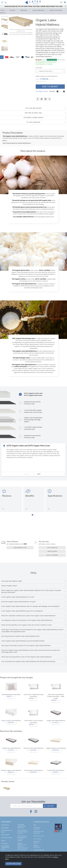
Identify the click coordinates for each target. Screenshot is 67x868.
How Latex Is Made (7, 837)
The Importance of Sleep (7, 831)
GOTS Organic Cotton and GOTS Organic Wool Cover (31, 394)
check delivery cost (20, 547)
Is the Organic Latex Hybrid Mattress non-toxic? (18, 597)
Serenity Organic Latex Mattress (11, 770)
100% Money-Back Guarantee (39, 832)
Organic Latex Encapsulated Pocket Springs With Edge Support (30, 419)
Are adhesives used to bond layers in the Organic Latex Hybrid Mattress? (27, 620)
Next (39, 474)
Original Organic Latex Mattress (56, 748)
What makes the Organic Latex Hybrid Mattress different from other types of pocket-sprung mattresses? (31, 591)
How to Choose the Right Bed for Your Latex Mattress (22, 838)
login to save (42, 91)
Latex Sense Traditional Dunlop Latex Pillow (34, 695)
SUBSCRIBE (50, 806)
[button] (32, 515)
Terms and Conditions (37, 828)
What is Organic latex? (9, 585)
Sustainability (5, 828)
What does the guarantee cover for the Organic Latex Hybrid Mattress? (27, 657)
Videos (3, 840)
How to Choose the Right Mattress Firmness (23, 832)
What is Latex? (5, 835)
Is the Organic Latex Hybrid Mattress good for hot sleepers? (22, 611)
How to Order (37, 839)
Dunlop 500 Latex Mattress (56, 770)
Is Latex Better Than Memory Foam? (5, 847)
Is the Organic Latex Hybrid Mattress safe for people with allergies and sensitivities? (30, 606)
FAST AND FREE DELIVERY (34, 108)
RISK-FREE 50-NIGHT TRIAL (33, 113)
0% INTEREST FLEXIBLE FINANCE (33, 117)
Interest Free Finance (37, 842)
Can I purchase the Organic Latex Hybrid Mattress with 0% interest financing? (28, 661)
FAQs (35, 825)
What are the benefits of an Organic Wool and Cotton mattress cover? (27, 625)
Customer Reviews (39, 850)
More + (5, 140)
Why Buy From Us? (39, 836)
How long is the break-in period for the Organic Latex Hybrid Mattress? (26, 645)
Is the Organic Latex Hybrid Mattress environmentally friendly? (23, 641)
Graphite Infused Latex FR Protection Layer (30, 403)
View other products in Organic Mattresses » (17, 143)
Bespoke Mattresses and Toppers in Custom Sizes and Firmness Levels (23, 846)
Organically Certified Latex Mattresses (22, 826)
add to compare (52, 555)
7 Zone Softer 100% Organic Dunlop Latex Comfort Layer (30, 411)
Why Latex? (4, 843)
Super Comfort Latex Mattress (11, 720)
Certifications (5, 825)
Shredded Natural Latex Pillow (11, 694)
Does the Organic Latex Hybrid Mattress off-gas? (18, 601)
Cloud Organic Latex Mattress (33, 770)
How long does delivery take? (12, 581)
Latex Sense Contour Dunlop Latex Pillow (33, 721)
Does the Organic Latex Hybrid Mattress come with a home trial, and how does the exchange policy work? (31, 651)
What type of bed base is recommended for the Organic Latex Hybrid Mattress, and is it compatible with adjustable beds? (32, 630)
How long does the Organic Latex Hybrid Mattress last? (20, 636)
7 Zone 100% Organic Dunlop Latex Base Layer (30, 428)
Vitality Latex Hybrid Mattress (56, 720)
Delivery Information (37, 846)
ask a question (52, 547)
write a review (52, 551)
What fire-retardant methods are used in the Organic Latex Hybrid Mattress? (28, 615)
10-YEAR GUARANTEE (33, 122)
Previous (26, 474)
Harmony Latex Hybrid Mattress (34, 748)
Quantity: (52, 91)
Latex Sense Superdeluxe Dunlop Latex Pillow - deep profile (56, 696)
